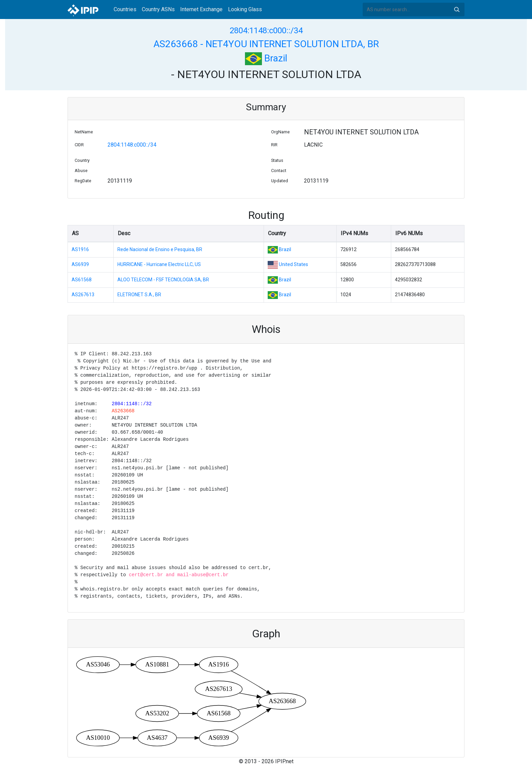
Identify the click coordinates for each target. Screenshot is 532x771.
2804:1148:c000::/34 (266, 31)
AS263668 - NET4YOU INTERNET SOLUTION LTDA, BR (266, 44)
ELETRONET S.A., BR (139, 295)
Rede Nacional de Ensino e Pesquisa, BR (160, 249)
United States (293, 264)
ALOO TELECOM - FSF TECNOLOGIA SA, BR (163, 280)
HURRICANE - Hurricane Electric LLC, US (159, 264)
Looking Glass (245, 9)
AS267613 (83, 295)
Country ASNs (158, 9)
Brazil (266, 58)
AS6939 (80, 264)
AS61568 (82, 280)
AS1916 (80, 249)
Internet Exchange (201, 9)
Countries (125, 9)
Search (457, 10)
